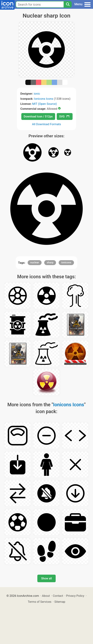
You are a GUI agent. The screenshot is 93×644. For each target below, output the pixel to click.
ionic (37, 94)
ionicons (66, 262)
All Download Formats (47, 124)
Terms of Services (40, 602)
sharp (50, 262)
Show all (46, 578)
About (46, 596)
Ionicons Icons (44, 99)
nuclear (35, 262)
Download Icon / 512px (38, 116)
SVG (64, 116)
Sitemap (60, 602)
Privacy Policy (75, 596)
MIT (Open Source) (45, 104)
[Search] (68, 4)
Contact (58, 596)
